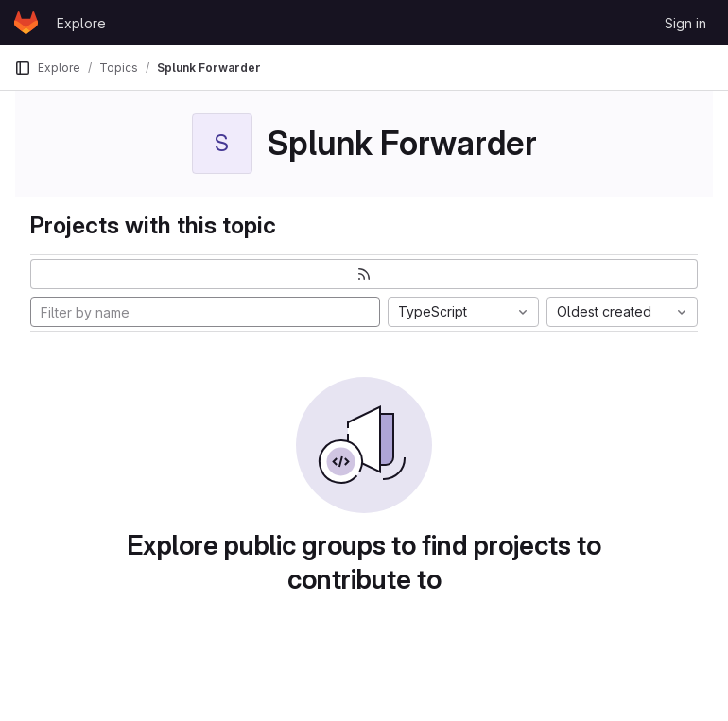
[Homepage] (26, 23)
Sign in (685, 23)
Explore (81, 23)
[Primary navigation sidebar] (23, 68)
